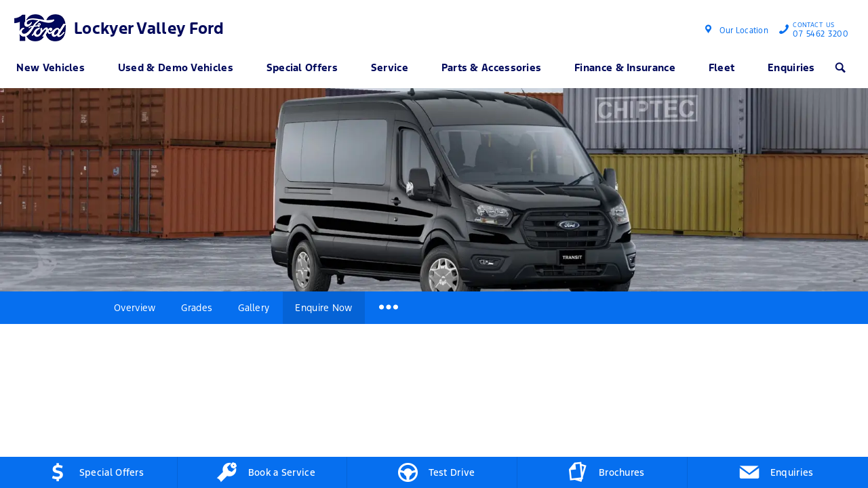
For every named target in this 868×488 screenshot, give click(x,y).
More (388, 308)
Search (836, 67)
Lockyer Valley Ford (149, 28)
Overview (135, 308)
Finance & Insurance (625, 67)
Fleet (722, 67)
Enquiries (791, 67)
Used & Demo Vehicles (176, 67)
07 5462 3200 (817, 31)
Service (390, 67)
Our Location (744, 30)
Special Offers (302, 67)
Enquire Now (323, 308)
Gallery (254, 308)
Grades (197, 308)
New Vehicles (51, 67)
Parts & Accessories (492, 67)
